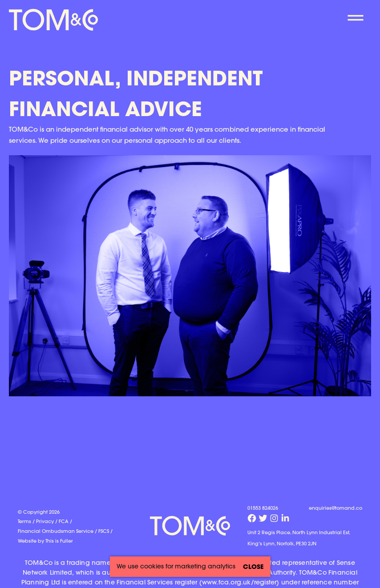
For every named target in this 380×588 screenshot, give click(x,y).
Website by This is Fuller (45, 541)
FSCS (104, 531)
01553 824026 (263, 508)
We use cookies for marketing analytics (176, 566)
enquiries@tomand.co (336, 508)
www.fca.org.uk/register (239, 582)
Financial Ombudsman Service (56, 531)
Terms (24, 521)
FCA (64, 521)
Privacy (45, 521)
